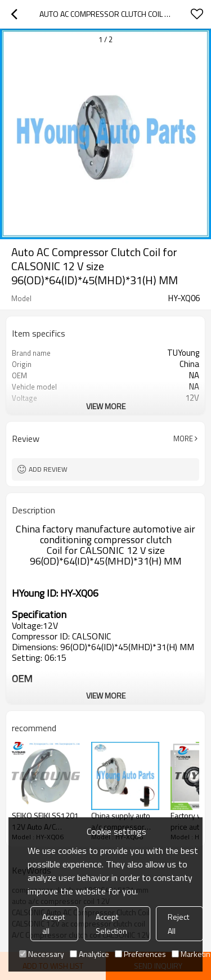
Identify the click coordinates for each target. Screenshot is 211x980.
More (183, 438)
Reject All (178, 924)
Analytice (89, 954)
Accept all (53, 924)
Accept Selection (111, 924)
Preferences (140, 954)
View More (106, 406)
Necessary (42, 954)
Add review (48, 469)
